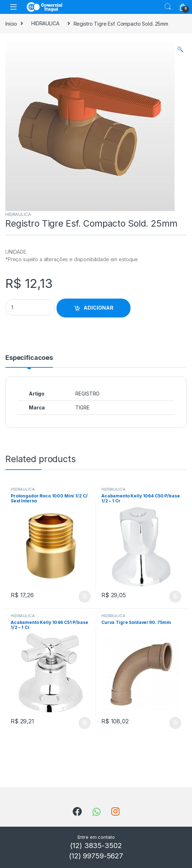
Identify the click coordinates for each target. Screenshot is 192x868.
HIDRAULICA (45, 23)
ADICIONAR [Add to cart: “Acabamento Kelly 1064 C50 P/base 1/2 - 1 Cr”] (175, 596)
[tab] (29, 361)
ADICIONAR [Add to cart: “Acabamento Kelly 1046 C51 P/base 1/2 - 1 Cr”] (85, 723)
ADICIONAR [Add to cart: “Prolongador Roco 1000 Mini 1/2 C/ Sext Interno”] (85, 596)
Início (11, 23)
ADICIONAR (98, 308)
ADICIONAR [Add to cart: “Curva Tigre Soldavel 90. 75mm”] (175, 723)
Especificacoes (29, 358)
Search (168, 7)
